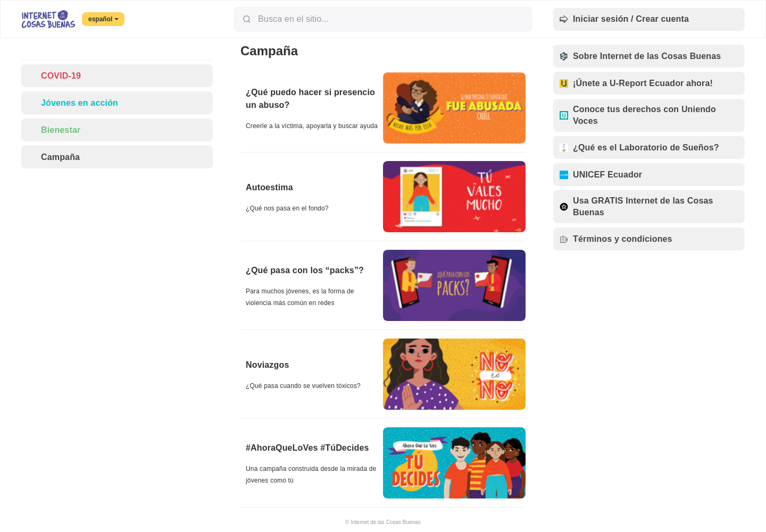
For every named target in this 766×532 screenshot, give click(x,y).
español (103, 19)
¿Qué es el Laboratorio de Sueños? (639, 147)
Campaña (54, 157)
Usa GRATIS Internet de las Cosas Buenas (636, 206)
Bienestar (54, 130)
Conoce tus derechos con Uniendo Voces (638, 115)
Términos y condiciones (616, 239)
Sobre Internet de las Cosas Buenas (640, 56)
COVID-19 (54, 76)
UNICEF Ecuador (601, 175)
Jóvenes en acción (73, 103)
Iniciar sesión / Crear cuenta (624, 19)
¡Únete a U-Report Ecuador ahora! (636, 83)
